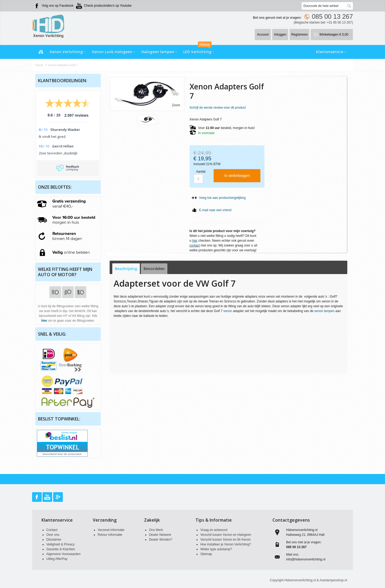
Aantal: (201, 172)
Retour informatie (110, 535)
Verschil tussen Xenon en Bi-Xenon (225, 540)
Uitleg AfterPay (57, 559)
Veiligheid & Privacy (60, 544)
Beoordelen (154, 269)
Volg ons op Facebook (58, 6)
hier (195, 241)
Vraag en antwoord (214, 530)
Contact (52, 530)
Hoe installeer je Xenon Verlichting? (226, 544)
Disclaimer (54, 540)
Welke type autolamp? (216, 549)
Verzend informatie (111, 530)
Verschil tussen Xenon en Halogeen (226, 535)
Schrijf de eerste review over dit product (218, 108)
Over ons (53, 535)
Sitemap (206, 554)
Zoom (176, 105)
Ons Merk (156, 530)
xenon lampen (324, 311)
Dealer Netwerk (160, 535)
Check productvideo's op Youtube (108, 6)
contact (195, 245)
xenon (228, 311)
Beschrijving (126, 269)
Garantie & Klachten (61, 549)
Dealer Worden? (161, 540)
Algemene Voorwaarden (63, 554)
